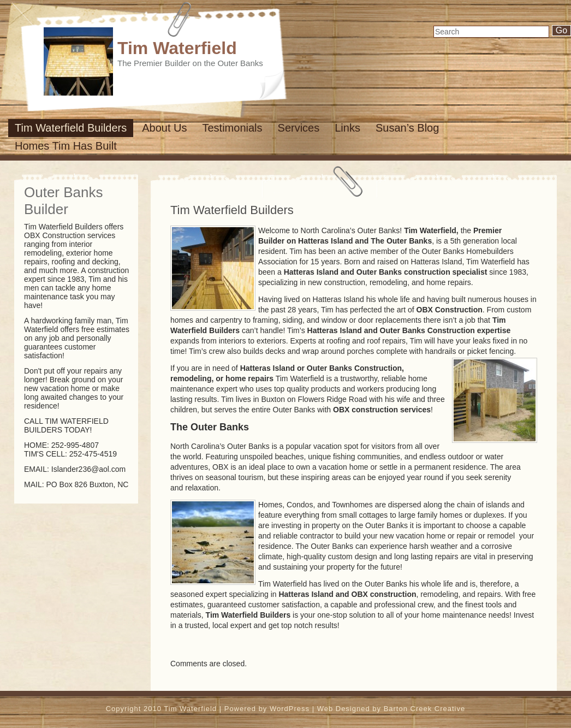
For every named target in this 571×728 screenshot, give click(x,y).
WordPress (290, 709)
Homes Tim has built (66, 146)
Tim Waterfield (177, 48)
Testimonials (233, 128)
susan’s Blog (407, 128)
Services (299, 128)
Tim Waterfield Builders (71, 128)
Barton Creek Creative (425, 709)
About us (164, 128)
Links (347, 128)
